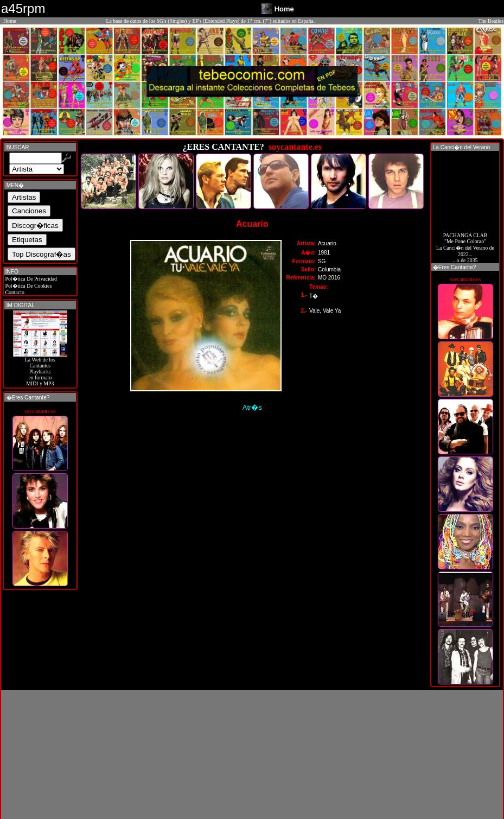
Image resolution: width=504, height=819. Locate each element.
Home (10, 21)
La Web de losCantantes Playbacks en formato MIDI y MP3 (40, 369)
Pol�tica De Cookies (28, 286)
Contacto (14, 292)
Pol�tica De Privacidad (30, 279)
